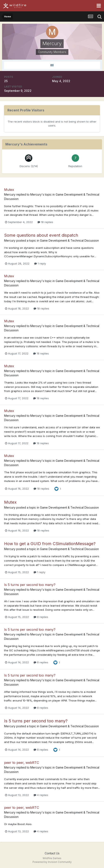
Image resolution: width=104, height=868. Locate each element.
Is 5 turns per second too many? (30, 585)
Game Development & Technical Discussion (69, 240)
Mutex (9, 190)
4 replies (41, 795)
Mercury (10, 194)
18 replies (45, 222)
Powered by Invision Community (52, 862)
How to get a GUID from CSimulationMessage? (50, 544)
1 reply (40, 263)
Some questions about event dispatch (41, 235)
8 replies (41, 617)
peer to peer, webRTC (22, 763)
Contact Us (52, 853)
